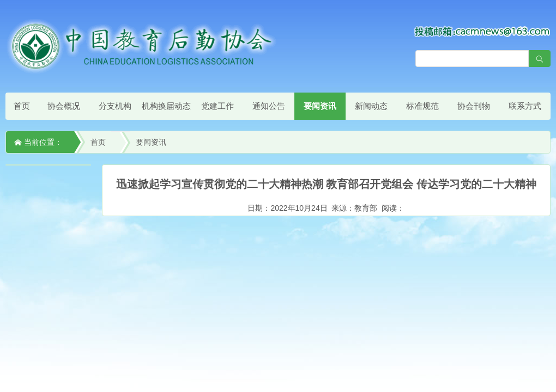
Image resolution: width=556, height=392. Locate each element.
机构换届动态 (166, 106)
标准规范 (422, 106)
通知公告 (269, 106)
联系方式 (525, 106)
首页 (22, 106)
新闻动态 (371, 106)
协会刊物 (474, 106)
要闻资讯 (320, 106)
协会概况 (64, 106)
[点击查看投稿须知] (482, 31)
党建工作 (217, 106)
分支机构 (115, 106)
